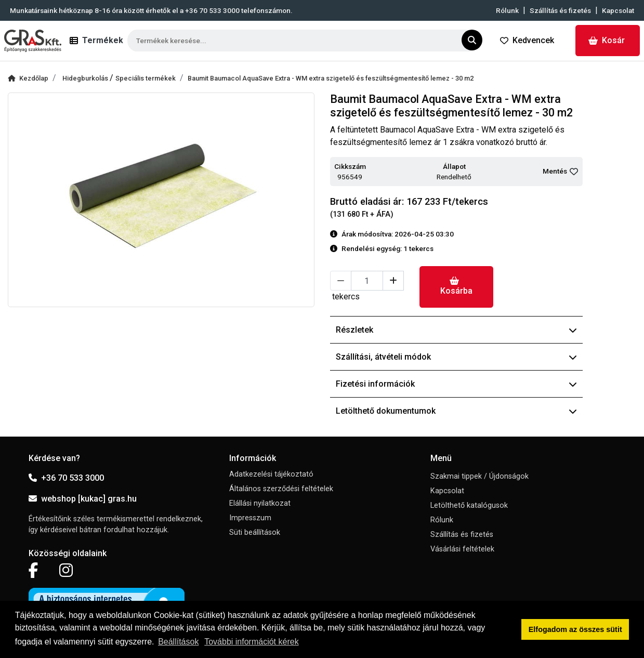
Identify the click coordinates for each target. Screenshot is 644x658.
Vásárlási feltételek (462, 549)
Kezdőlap (28, 78)
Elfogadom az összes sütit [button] (575, 629)
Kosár (607, 40)
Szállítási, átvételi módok (456, 357)
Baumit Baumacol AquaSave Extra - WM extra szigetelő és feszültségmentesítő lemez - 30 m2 (331, 78)
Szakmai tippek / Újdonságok (479, 476)
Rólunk (507, 10)
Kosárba (456, 286)
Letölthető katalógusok (469, 505)
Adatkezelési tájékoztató (271, 474)
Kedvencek (527, 40)
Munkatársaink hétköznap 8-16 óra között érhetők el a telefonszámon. (151, 10)
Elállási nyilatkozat (260, 503)
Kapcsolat (618, 10)
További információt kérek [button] (251, 642)
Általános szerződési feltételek (281, 489)
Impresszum (250, 518)
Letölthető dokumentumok (456, 411)
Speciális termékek (146, 78)
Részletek (456, 330)
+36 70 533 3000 (66, 478)
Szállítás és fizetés (560, 10)
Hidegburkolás (86, 78)
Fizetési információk (456, 384)
